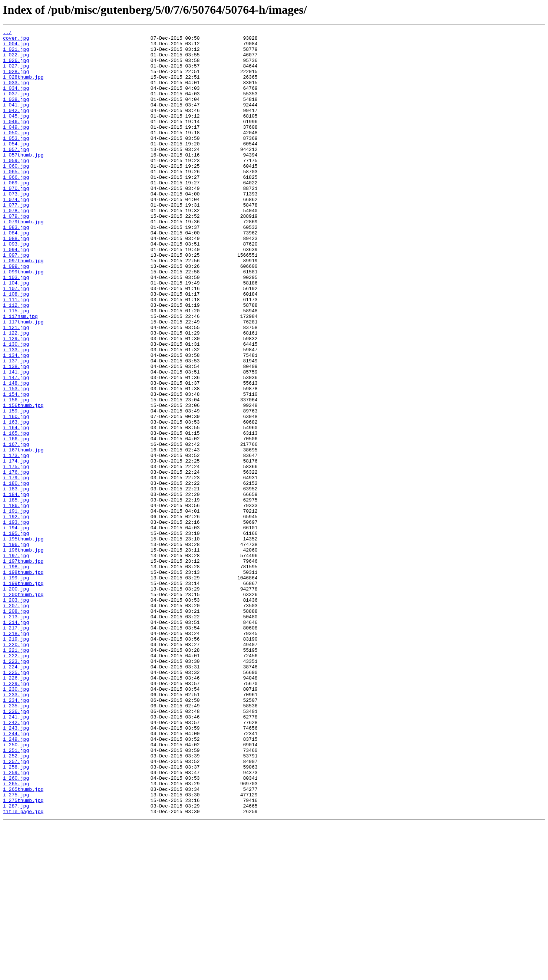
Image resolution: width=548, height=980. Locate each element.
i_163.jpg (16, 501)
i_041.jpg (16, 120)
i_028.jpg (16, 80)
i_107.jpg (16, 341)
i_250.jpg (16, 888)
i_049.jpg (16, 147)
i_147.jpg (16, 447)
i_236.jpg (16, 848)
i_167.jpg (16, 527)
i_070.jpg (16, 220)
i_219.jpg (16, 761)
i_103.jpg (16, 327)
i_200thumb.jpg (23, 708)
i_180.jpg (16, 574)
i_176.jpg (16, 561)
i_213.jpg (16, 734)
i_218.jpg (16, 754)
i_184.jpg (16, 588)
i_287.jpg (16, 961)
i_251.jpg (16, 895)
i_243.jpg (16, 868)
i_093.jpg (16, 287)
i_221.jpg (16, 775)
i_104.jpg (16, 334)
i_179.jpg (16, 568)
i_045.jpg (16, 134)
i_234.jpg (16, 835)
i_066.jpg (16, 207)
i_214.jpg (16, 741)
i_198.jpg (16, 674)
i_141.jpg (16, 441)
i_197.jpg (16, 661)
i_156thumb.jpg (23, 481)
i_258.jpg (16, 915)
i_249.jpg (16, 881)
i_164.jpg (16, 507)
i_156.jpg (16, 474)
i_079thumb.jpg (23, 260)
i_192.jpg (16, 614)
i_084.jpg (16, 274)
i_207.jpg (16, 721)
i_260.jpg (16, 928)
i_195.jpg (16, 634)
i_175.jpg (16, 554)
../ (7, 33)
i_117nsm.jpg (20, 374)
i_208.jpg (16, 728)
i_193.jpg (16, 621)
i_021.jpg (16, 53)
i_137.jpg (16, 427)
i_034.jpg (16, 100)
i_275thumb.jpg (23, 955)
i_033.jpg (16, 93)
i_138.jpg (16, 434)
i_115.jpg (16, 367)
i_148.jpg (16, 454)
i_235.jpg (16, 841)
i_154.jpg (16, 467)
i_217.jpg (16, 748)
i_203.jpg (16, 714)
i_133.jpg (16, 414)
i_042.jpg (16, 127)
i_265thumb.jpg (23, 941)
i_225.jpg (16, 801)
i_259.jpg (16, 921)
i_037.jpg (16, 107)
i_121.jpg (16, 387)
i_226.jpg (16, 808)
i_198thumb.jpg (23, 681)
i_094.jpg (16, 294)
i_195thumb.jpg (23, 641)
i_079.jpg (16, 254)
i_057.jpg (16, 174)
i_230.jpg (16, 821)
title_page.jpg (23, 968)
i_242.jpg (16, 861)
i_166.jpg (16, 521)
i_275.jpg (16, 948)
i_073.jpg (16, 227)
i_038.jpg (16, 114)
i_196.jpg (16, 648)
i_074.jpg (16, 234)
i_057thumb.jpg (23, 180)
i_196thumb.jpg (23, 654)
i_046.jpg (16, 140)
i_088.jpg (16, 280)
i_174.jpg (16, 547)
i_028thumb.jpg (23, 87)
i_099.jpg (16, 314)
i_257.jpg (16, 908)
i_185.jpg (16, 594)
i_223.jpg (16, 788)
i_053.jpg (16, 160)
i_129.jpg (16, 401)
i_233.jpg (16, 828)
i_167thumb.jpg (23, 534)
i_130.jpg (16, 407)
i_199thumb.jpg (23, 694)
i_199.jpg (16, 688)
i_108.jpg (16, 347)
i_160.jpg (16, 494)
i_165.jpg (16, 514)
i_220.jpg (16, 768)
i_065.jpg (16, 200)
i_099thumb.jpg (23, 320)
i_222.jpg (16, 781)
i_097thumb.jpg (23, 307)
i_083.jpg (16, 267)
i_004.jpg (16, 47)
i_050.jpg (16, 154)
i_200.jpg (16, 701)
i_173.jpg (16, 541)
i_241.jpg (16, 855)
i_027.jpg (16, 73)
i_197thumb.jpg (23, 668)
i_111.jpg (16, 354)
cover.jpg (16, 40)
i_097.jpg (16, 300)
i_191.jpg (16, 608)
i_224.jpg (16, 795)
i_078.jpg (16, 247)
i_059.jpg (16, 187)
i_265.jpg (16, 935)
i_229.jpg (16, 815)
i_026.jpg (16, 67)
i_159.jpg (16, 487)
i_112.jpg (16, 361)
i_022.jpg (16, 60)
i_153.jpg (16, 461)
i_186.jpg (16, 601)
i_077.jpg (16, 240)
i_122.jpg (16, 394)
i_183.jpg (16, 581)
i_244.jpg (16, 875)
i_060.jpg (16, 194)
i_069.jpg (16, 214)
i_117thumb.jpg (23, 381)
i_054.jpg (16, 167)
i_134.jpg (16, 421)
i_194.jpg (16, 628)
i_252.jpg (16, 901)
